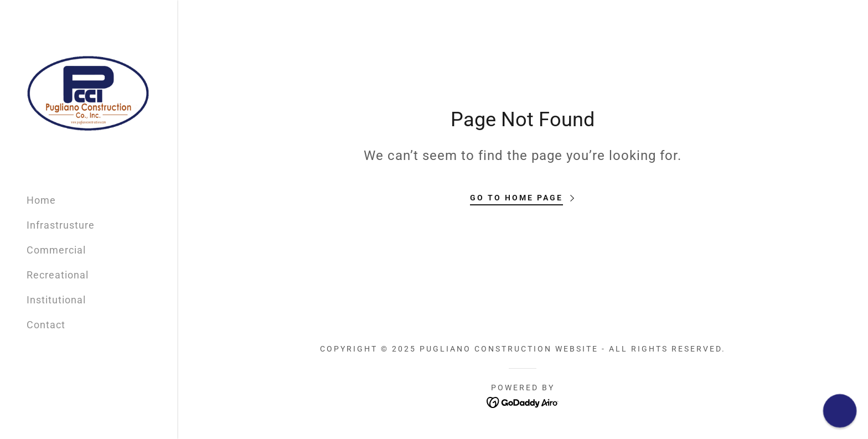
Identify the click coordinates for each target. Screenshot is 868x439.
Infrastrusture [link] (61, 225)
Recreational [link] (58, 275)
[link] (89, 92)
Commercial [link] (56, 250)
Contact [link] (46, 325)
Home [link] (41, 200)
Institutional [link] (56, 300)
